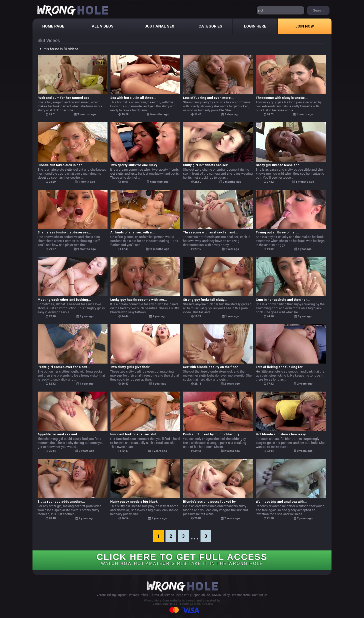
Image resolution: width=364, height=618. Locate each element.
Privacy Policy (138, 595)
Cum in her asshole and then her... (283, 300)
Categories (210, 26)
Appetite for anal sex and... (59, 434)
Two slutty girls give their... (131, 367)
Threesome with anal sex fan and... (211, 232)
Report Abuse (201, 595)
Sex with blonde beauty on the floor (210, 367)
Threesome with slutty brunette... (282, 98)
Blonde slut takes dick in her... (61, 165)
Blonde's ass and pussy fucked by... (211, 502)
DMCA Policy (221, 595)
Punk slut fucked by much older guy (211, 434)
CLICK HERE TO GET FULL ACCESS (182, 559)
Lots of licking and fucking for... (281, 367)
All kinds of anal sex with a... (132, 232)
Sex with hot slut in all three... (133, 98)
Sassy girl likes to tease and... (279, 165)
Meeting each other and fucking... (64, 300)
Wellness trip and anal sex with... (281, 502)
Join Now (305, 26)
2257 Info (183, 595)
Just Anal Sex (159, 26)
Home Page (53, 26)
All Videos (103, 26)
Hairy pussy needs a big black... (135, 502)
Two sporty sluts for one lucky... (135, 165)
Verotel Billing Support (112, 595)
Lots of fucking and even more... (208, 98)
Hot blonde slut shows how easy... (282, 434)
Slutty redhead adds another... (61, 502)
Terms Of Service (162, 595)
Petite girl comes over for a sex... (64, 367)
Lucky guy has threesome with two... (139, 300)
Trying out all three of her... (277, 232)
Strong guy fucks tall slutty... (205, 300)
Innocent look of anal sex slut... (135, 434)
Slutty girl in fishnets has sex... (207, 165)
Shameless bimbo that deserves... (64, 232)
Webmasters (241, 595)
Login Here (255, 26)
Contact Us (260, 595)
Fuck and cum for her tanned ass (63, 98)
